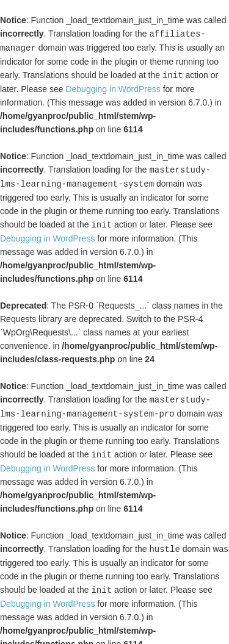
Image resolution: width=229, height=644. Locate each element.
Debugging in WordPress (113, 87)
